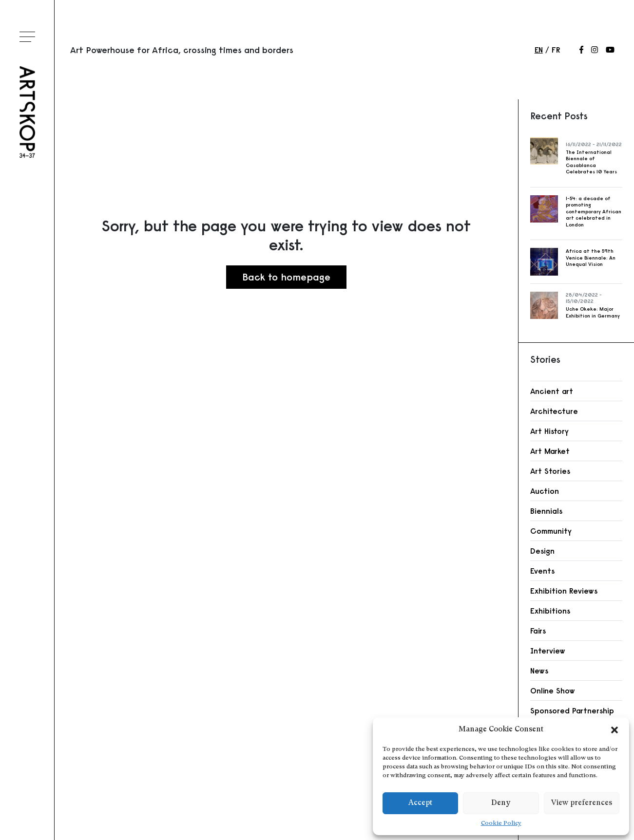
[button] (615, 730)
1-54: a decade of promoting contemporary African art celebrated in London (594, 212)
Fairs (538, 631)
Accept (420, 803)
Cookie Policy (501, 823)
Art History (549, 431)
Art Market (550, 451)
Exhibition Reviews (564, 591)
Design (542, 551)
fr (556, 50)
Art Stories (550, 471)
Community (551, 531)
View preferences (582, 803)
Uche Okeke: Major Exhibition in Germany (593, 312)
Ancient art (552, 391)
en (539, 50)
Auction (545, 491)
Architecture (554, 411)
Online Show (553, 691)
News (539, 671)
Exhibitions (550, 611)
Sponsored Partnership (572, 710)
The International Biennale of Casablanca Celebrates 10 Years (591, 162)
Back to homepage (286, 277)
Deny (501, 803)
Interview (548, 651)
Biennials (546, 511)
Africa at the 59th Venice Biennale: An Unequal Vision (591, 258)
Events (542, 571)
